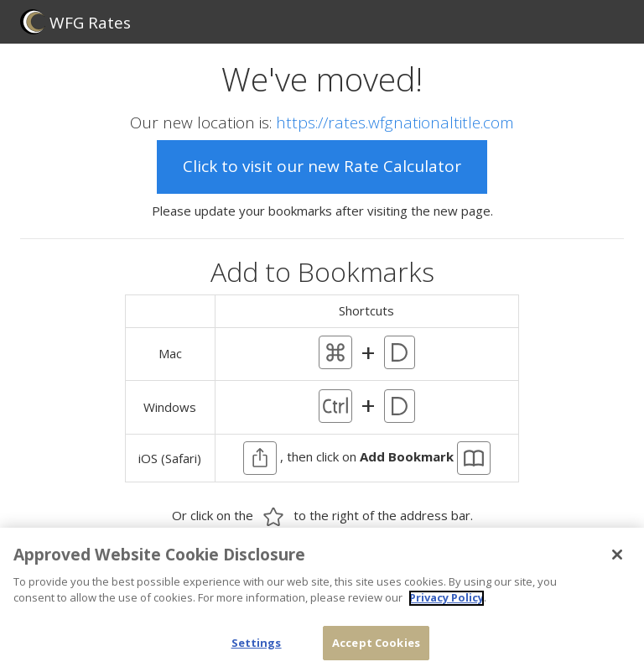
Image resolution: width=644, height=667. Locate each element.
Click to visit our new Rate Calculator (322, 166)
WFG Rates (75, 22)
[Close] (617, 561)
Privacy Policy (447, 604)
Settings (257, 649)
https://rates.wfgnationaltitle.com (395, 122)
